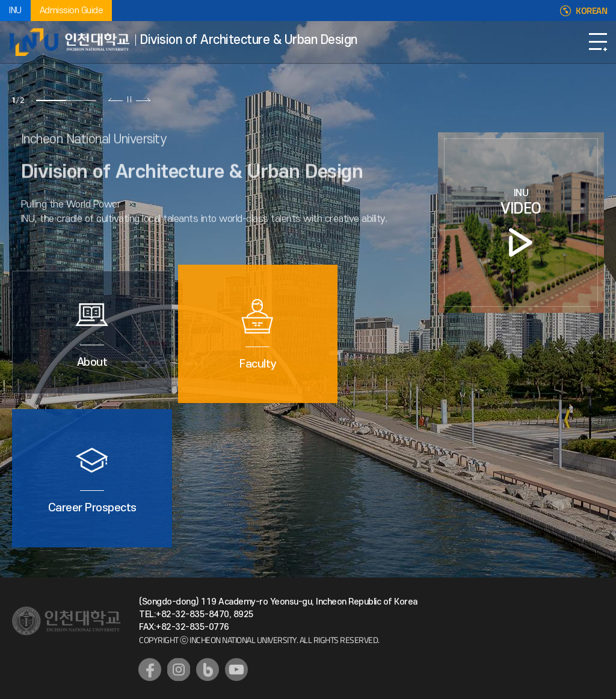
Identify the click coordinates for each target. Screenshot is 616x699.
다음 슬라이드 (143, 99)
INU (15, 11)
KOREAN (591, 11)
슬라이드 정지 (129, 99)
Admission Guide (72, 11)
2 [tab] (81, 100)
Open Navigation (598, 42)
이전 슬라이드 (116, 99)
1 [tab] (51, 100)
